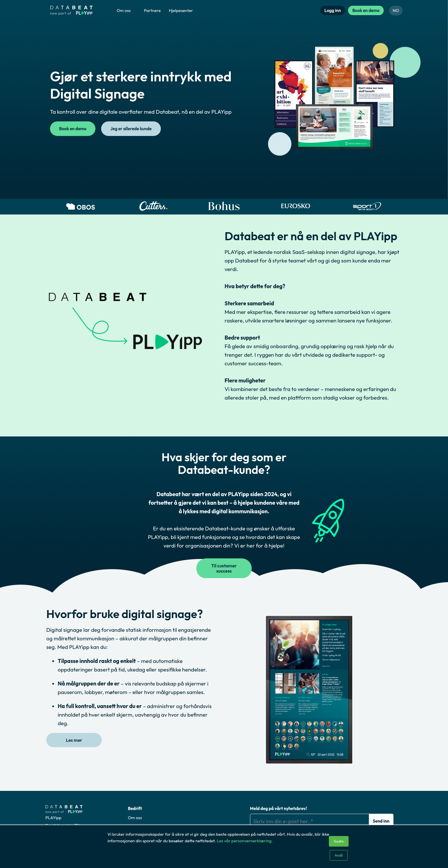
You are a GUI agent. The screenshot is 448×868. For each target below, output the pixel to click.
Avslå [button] (339, 855)
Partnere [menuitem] (152, 10)
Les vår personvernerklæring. (245, 841)
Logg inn (333, 10)
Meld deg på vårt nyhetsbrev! (279, 808)
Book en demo (366, 10)
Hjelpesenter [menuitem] (181, 10)
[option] (81, 207)
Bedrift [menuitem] (135, 808)
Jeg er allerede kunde (131, 129)
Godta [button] (339, 841)
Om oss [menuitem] (124, 10)
